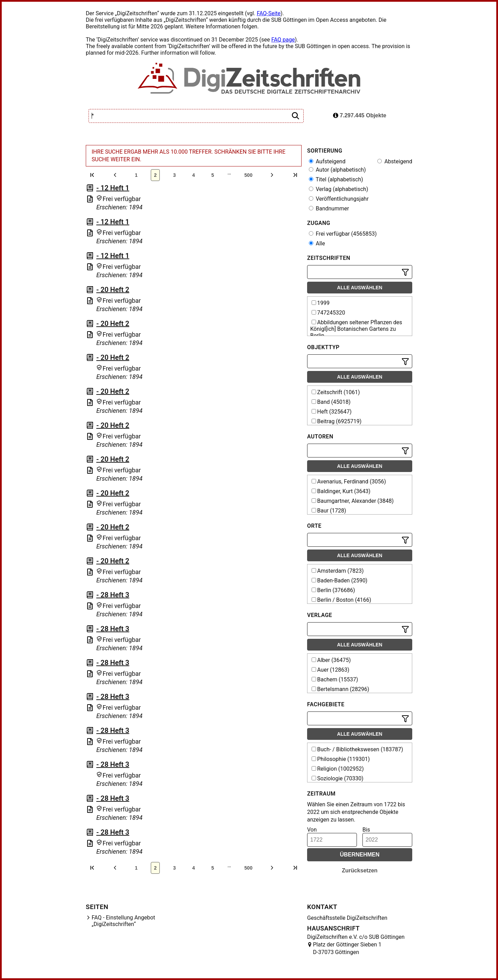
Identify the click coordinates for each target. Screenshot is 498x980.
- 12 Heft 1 (113, 188)
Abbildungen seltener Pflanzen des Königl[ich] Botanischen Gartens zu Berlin (356, 329)
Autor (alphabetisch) (337, 170)
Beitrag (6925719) (336, 421)
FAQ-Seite (269, 13)
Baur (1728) (329, 511)
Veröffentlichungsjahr (339, 199)
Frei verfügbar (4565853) (343, 234)
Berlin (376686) (333, 590)
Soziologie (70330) (338, 778)
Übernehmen (360, 855)
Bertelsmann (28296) (340, 689)
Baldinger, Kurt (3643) (341, 491)
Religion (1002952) (338, 769)
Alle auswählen (360, 288)
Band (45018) (331, 402)
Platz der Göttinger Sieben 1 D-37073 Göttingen (347, 948)
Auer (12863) (330, 670)
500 (248, 175)
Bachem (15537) (335, 679)
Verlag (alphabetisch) (338, 189)
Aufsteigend (327, 161)
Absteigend (395, 161)
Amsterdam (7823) (338, 571)
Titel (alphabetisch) (336, 179)
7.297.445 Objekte (360, 115)
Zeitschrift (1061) (336, 392)
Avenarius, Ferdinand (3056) (349, 482)
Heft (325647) (332, 412)
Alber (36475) (331, 660)
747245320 (328, 313)
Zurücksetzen (359, 870)
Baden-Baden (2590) (339, 580)
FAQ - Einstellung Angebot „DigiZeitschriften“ (123, 921)
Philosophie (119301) (341, 759)
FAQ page (283, 40)
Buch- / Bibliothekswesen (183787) (357, 749)
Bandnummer (329, 208)
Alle (317, 243)
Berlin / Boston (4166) (341, 600)
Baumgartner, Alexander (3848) (353, 501)
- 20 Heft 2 (113, 290)
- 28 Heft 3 (113, 595)
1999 (321, 303)
